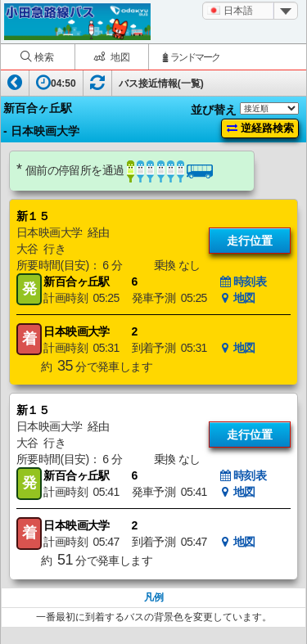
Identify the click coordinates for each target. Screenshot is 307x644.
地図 (237, 298)
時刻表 (243, 281)
